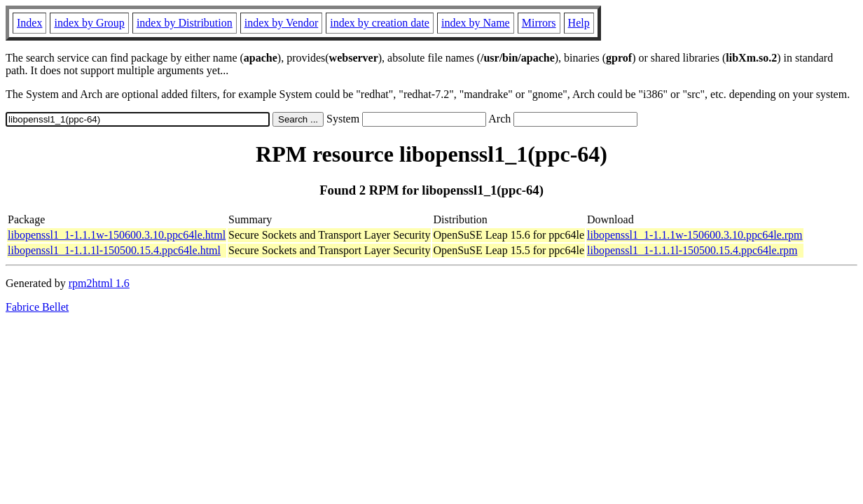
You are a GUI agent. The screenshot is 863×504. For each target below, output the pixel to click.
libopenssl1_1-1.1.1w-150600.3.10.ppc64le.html (117, 235)
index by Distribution (185, 23)
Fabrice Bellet (37, 307)
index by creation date (380, 23)
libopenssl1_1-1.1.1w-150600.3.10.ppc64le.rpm (695, 235)
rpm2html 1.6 (99, 283)
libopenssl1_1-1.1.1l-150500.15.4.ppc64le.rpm (692, 250)
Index (29, 23)
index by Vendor (281, 23)
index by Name (476, 23)
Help (579, 23)
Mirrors (539, 23)
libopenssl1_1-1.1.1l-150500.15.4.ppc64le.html (114, 250)
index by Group (89, 23)
